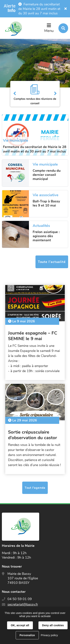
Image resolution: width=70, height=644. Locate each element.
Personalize (27, 635)
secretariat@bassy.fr (23, 604)
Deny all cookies (53, 625)
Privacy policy (49, 635)
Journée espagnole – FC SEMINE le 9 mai (33, 336)
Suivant (55, 94)
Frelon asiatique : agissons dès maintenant (46, 236)
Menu (49, 31)
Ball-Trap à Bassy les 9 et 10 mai (46, 203)
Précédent (15, 94)
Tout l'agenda (35, 488)
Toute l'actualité (52, 262)
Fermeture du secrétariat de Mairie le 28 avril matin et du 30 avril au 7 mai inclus (39, 9)
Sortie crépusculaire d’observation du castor (32, 435)
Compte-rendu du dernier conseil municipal (47, 175)
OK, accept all (20, 625)
